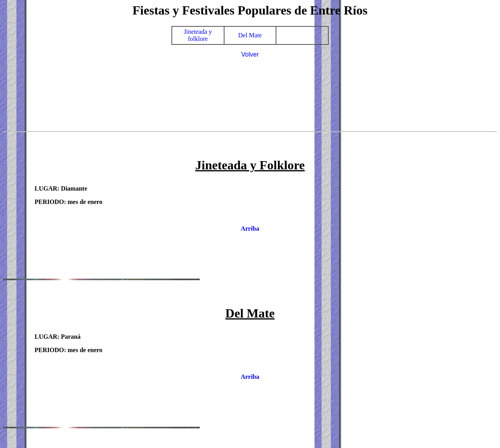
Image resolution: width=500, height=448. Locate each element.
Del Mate (250, 35)
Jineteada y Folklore (250, 165)
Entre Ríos (339, 10)
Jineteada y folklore (198, 35)
